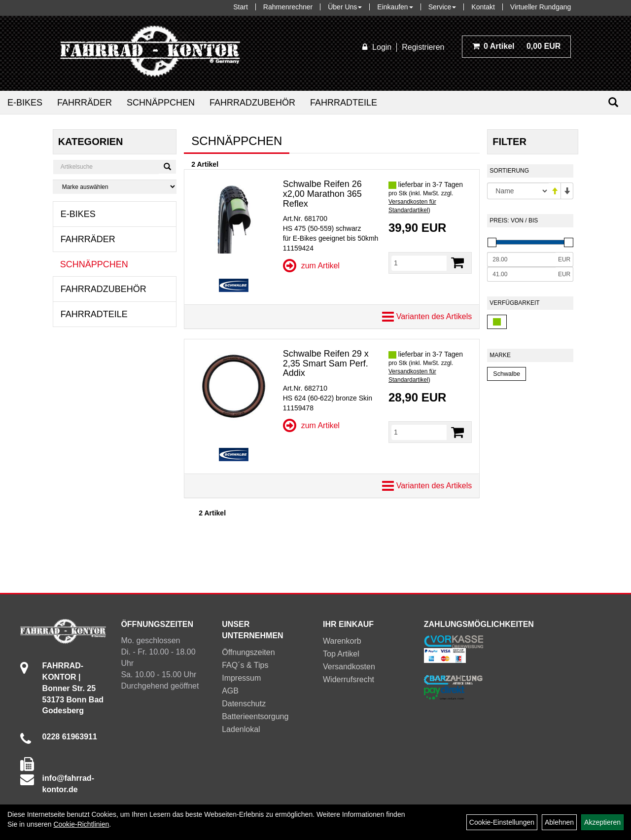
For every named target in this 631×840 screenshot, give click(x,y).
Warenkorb (342, 641)
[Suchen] (613, 102)
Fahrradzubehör (252, 103)
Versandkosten (349, 667)
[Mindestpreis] (521, 259)
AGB (230, 691)
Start (241, 7)
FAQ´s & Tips (245, 665)
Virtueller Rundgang (541, 7)
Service (442, 7)
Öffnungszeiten (248, 652)
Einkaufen (395, 7)
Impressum (241, 678)
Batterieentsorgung (255, 716)
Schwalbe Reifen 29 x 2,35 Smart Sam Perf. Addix (326, 364)
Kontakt (483, 7)
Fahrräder (85, 103)
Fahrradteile (344, 103)
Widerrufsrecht (349, 679)
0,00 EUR (517, 46)
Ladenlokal (241, 729)
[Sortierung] (518, 191)
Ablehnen (559, 822)
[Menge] (419, 263)
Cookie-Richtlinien (81, 824)
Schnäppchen (161, 103)
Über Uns (345, 7)
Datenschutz (244, 704)
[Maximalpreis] (521, 274)
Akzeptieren (602, 822)
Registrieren (423, 47)
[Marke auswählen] (115, 187)
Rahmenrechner (288, 7)
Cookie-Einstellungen (502, 822)
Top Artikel (341, 654)
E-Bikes (25, 103)
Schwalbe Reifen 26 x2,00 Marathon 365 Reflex (322, 194)
